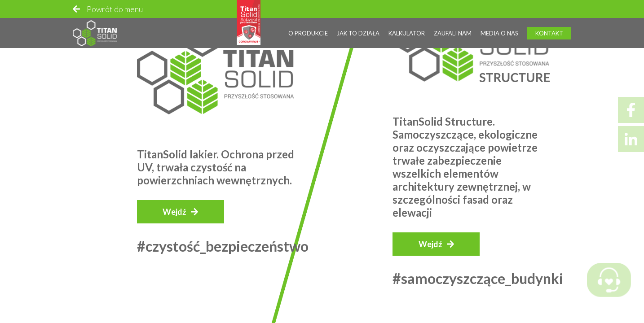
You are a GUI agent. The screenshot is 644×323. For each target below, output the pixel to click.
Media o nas (499, 33)
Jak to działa (358, 33)
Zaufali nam (453, 33)
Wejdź (174, 212)
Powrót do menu (115, 9)
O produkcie (308, 33)
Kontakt (549, 33)
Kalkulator (407, 33)
